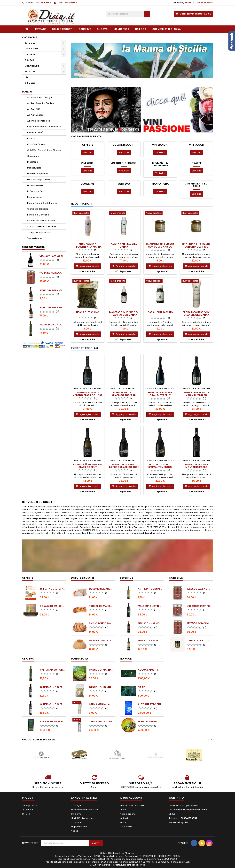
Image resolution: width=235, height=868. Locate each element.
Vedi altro (87, 152)
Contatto (176, 798)
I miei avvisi (126, 827)
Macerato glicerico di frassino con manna (124, 314)
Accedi (188, 3)
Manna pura (121, 29)
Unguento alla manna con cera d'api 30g (196, 246)
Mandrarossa (34, 197)
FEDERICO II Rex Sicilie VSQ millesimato (196, 394)
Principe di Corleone (38, 215)
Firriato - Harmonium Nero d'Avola (150, 623)
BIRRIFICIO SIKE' (35, 133)
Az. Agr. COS (34, 109)
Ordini (123, 810)
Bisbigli (143, 687)
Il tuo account (131, 798)
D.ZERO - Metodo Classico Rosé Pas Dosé (124, 395)
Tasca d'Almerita (36, 238)
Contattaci (77, 822)
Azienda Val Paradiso (38, 121)
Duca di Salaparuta (37, 174)
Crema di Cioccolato (199, 641)
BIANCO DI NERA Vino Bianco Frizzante (52, 307)
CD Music (30, 83)
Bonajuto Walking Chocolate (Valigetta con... (52, 606)
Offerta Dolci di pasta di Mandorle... (52, 589)
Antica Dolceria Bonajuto (40, 97)
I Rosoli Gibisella (35, 185)
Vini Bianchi (160, 145)
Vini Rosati (196, 145)
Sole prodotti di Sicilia (38, 232)
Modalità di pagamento (84, 818)
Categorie (29, 37)
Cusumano (33, 156)
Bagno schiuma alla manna (124, 246)
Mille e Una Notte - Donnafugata (150, 606)
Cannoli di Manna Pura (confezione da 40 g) (101, 687)
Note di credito (128, 814)
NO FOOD (141, 29)
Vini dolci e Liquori (124, 163)
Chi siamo (76, 814)
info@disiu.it (71, 3)
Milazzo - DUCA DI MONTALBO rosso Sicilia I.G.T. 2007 (196, 467)
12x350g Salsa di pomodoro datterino (199, 589)
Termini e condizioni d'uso (85, 810)
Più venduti (28, 810)
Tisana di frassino (87, 312)
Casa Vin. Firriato (36, 144)
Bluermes (130, 853)
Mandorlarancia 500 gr (101, 641)
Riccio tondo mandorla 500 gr (101, 623)
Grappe (196, 163)
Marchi (27, 92)
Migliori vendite (33, 247)
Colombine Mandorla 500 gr (101, 589)
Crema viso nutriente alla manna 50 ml (101, 722)
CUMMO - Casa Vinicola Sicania (44, 150)
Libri (27, 77)
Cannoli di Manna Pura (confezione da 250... (101, 670)
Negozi (75, 831)
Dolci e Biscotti (62, 29)
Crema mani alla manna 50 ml (101, 704)
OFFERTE (88, 145)
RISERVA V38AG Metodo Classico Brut (87, 466)
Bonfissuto (32, 138)
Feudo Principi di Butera (39, 180)
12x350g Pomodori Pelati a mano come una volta (52, 273)
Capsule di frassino (160, 312)
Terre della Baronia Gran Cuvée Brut (160, 394)
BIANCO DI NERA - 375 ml (52, 290)
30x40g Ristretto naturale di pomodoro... (199, 606)
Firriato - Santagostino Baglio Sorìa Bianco (150, 641)
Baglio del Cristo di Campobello (44, 127)
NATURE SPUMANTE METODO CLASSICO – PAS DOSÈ (87, 395)
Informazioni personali (132, 805)
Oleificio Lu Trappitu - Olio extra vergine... (52, 687)
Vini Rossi (88, 163)
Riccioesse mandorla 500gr (101, 606)
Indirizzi (124, 818)
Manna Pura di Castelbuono (42, 203)
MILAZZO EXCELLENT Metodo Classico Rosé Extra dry (124, 467)
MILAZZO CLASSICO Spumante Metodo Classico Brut (160, 467)
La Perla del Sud (35, 191)
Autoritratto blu (149, 704)
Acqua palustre (148, 670)
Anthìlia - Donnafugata (150, 589)
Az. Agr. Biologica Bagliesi (41, 103)
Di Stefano (32, 162)
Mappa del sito (79, 827)
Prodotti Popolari (84, 348)
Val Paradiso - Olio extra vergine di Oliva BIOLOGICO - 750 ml (52, 325)
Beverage (40, 29)
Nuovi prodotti (82, 204)
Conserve (85, 29)
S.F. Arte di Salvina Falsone (41, 221)
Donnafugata (34, 168)
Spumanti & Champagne (160, 164)
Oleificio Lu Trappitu (37, 209)
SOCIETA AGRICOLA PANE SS (42, 227)
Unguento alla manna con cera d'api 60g (160, 246)
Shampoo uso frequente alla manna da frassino (87, 247)
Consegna (77, 805)
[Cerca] (128, 14)
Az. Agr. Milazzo (35, 115)
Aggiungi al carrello (88, 266)
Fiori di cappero (148, 722)
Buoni (123, 822)
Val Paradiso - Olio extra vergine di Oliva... (52, 670)
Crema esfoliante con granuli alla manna (196, 314)
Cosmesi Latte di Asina (166, 29)
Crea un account (204, 3)
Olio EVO (102, 29)
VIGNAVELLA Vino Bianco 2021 (52, 256)
